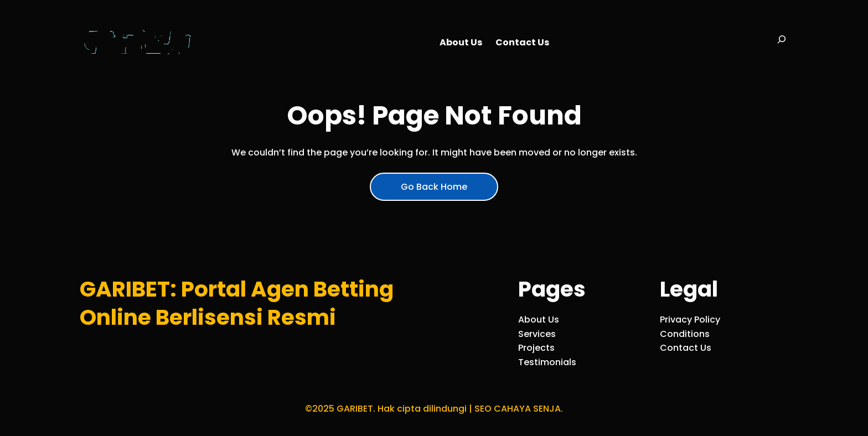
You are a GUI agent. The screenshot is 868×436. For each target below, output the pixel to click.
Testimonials (547, 362)
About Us (539, 320)
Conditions (685, 334)
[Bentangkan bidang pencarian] (782, 43)
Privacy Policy (690, 320)
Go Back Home (434, 187)
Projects (536, 348)
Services (537, 334)
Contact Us (686, 348)
